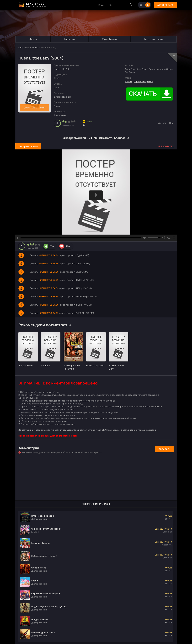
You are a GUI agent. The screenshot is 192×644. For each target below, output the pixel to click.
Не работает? (166, 146)
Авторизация (165, 5)
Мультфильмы (109, 39)
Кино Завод (24, 48)
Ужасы (35, 48)
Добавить (164, 449)
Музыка (33, 39)
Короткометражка (143, 81)
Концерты (69, 39)
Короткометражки (154, 39)
